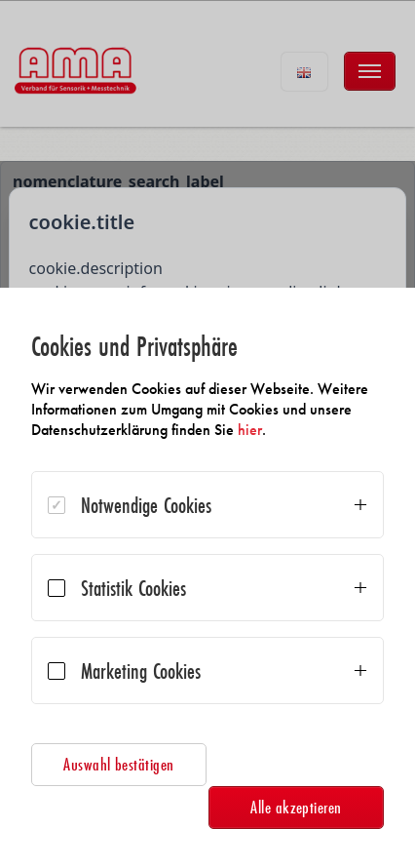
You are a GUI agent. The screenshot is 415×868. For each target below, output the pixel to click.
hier (250, 430)
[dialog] (207, 578)
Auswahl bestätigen (119, 764)
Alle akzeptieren (296, 807)
